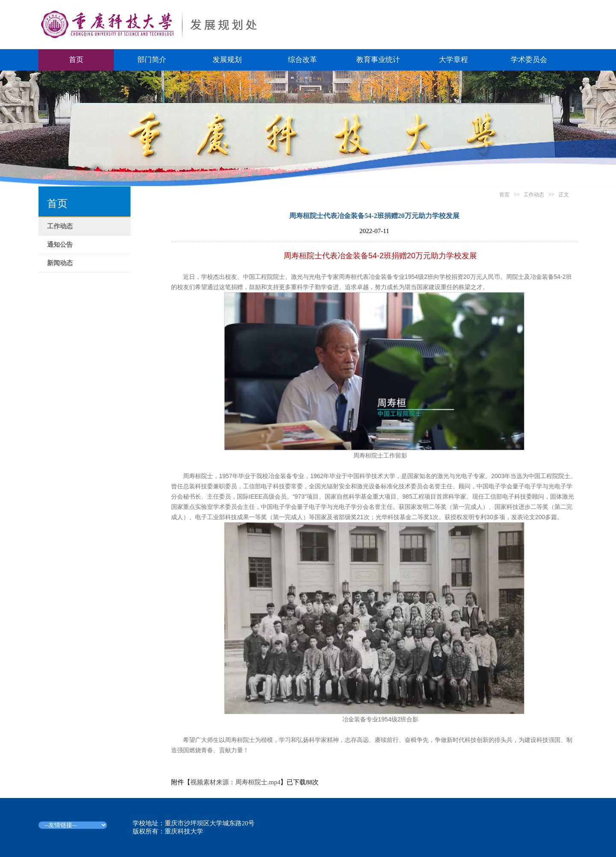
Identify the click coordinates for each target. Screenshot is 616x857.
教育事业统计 (378, 60)
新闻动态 (60, 263)
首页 (76, 60)
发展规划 (227, 60)
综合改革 (302, 60)
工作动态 (60, 226)
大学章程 (453, 60)
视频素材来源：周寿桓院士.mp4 (235, 782)
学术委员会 (529, 60)
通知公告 (60, 245)
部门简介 (152, 60)
